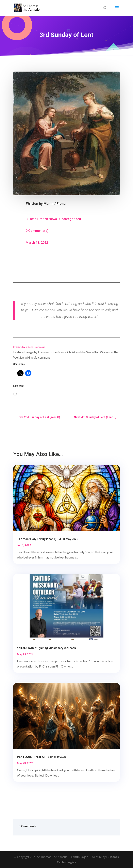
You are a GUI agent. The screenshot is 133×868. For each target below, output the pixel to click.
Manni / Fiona (55, 204)
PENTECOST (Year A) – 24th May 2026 (42, 757)
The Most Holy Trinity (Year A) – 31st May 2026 (48, 539)
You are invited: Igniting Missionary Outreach (46, 648)
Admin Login (79, 857)
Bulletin (31, 219)
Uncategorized (70, 219)
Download (40, 347)
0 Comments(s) (37, 231)
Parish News (48, 219)
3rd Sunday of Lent (23, 347)
